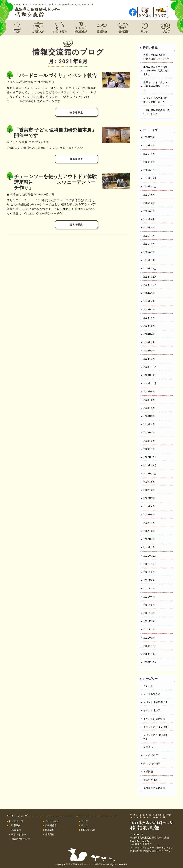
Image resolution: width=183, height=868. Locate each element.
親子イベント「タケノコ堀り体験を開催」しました (157, 86)
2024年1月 (149, 359)
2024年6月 (149, 318)
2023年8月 (149, 400)
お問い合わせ (88, 830)
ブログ (84, 821)
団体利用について (21, 839)
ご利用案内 (15, 825)
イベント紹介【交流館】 (157, 727)
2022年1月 (149, 547)
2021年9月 (149, 572)
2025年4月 (149, 236)
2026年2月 (149, 162)
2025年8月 (149, 203)
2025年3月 (149, 244)
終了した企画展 (152, 763)
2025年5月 (149, 228)
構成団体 (50, 834)
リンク (84, 825)
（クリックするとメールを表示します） (152, 847)
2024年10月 (150, 285)
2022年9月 (149, 482)
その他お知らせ (152, 694)
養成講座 (148, 772)
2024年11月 (150, 277)
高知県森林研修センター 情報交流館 (87, 864)
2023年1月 (149, 449)
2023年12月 (150, 367)
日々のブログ (151, 755)
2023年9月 (149, 392)
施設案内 (16, 830)
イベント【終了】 (153, 710)
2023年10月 (150, 383)
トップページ (16, 821)
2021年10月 (150, 564)
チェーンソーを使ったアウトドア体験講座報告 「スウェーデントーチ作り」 (55, 182)
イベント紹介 (52, 821)
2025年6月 (149, 219)
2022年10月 (150, 474)
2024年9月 (149, 293)
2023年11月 (150, 375)
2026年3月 (149, 154)
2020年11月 (150, 654)
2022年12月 (150, 457)
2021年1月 (149, 638)
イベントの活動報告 (154, 719)
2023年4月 (149, 424)
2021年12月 (150, 556)
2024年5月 (149, 326)
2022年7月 (149, 498)
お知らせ (148, 686)
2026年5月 (149, 137)
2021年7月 (149, 588)
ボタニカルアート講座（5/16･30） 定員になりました (157, 70)
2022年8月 (149, 490)
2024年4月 (149, 334)
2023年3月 (149, 433)
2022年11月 (150, 465)
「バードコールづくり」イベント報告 (55, 75)
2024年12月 (150, 269)
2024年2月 (149, 351)
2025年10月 (150, 187)
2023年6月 (149, 408)
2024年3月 (149, 342)
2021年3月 (149, 621)
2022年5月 (149, 515)
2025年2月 (149, 252)
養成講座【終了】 (153, 780)
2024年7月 (149, 310)
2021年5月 (149, 605)
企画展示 (148, 747)
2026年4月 (149, 146)
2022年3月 (149, 531)
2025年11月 (150, 178)
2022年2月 (149, 539)
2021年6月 (149, 597)
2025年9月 (149, 195)
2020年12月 (150, 646)
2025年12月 (150, 170)
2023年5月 (149, 416)
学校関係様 (51, 825)
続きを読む (76, 112)
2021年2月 (149, 630)
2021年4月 (149, 613)
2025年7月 (149, 211)
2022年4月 (149, 523)
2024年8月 (149, 301)
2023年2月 (149, 441)
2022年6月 (149, 506)
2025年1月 (149, 260)
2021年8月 (149, 580)
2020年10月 (150, 662)
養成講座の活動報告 (154, 788)
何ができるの (19, 834)
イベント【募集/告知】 (156, 702)
